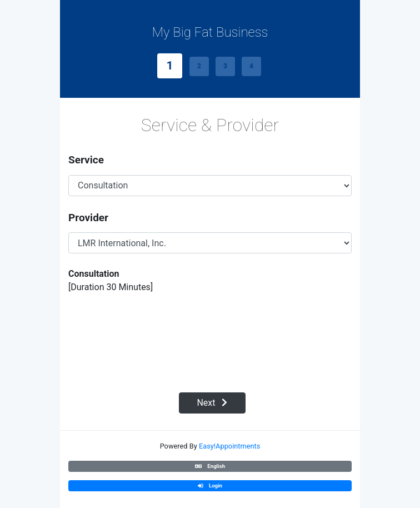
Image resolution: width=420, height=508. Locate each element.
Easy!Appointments (229, 446)
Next (212, 403)
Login (210, 485)
